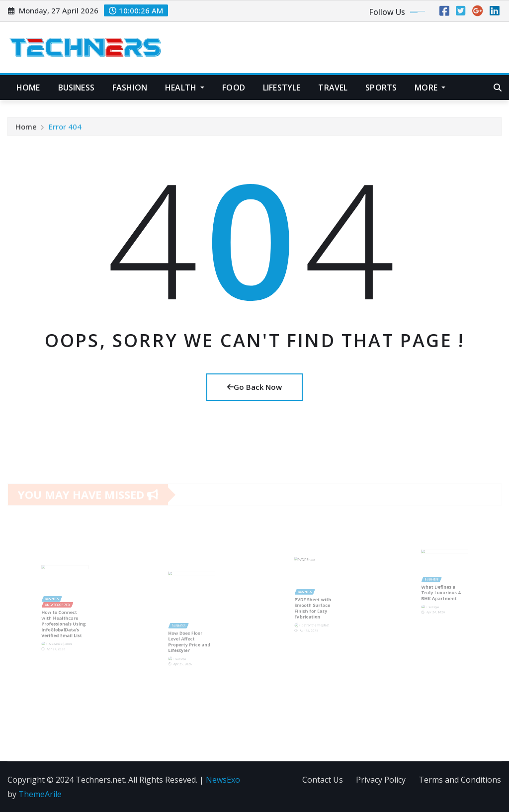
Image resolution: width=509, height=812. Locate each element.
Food (234, 88)
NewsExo (223, 780)
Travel (333, 88)
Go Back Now (254, 387)
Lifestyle (282, 88)
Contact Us (323, 780)
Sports (381, 88)
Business (76, 88)
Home (28, 88)
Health (185, 88)
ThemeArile (40, 794)
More (430, 88)
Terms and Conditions (460, 780)
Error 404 (65, 129)
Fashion (130, 88)
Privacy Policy (381, 780)
